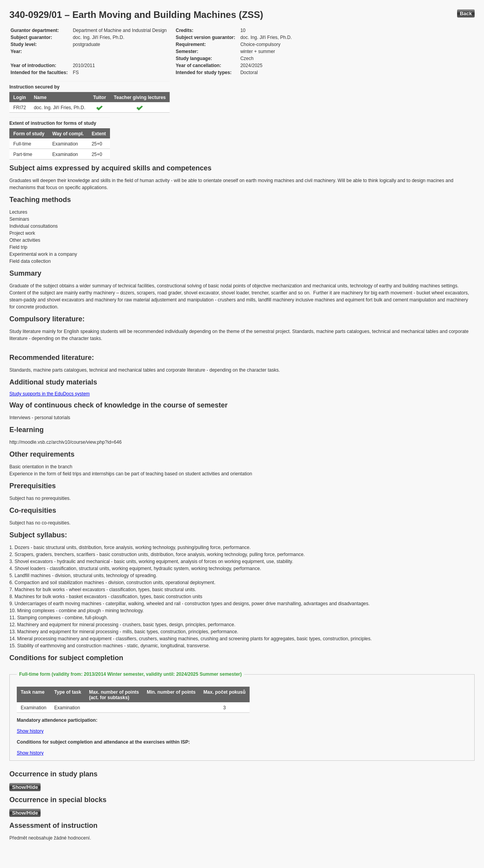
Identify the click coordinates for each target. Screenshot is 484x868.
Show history (30, 731)
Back (466, 13)
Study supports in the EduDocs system (50, 394)
